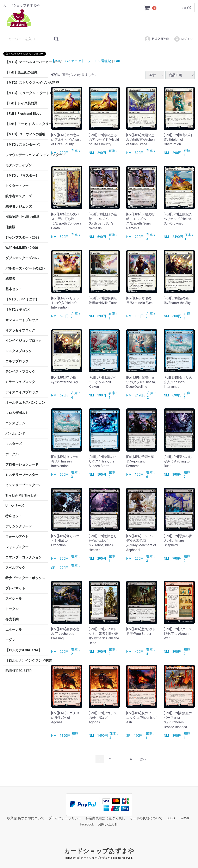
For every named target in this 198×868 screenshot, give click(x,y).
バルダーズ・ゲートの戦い (25, 268)
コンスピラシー (17, 423)
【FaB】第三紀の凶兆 (21, 72)
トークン (12, 609)
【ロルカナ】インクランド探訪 (27, 660)
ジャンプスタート (19, 547)
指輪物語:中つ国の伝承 (22, 217)
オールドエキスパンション (25, 403)
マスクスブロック (19, 351)
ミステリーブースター (22, 475)
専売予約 (12, 619)
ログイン (183, 39)
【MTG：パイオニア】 (22, 299)
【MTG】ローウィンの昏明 (25, 134)
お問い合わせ (108, 824)
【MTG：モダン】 (19, 310)
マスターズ (14, 444)
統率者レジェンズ (19, 206)
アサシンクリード (19, 526)
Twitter (184, 818)
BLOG (171, 818)
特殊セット (14, 516)
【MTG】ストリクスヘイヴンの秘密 (27, 83)
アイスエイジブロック (22, 392)
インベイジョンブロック (24, 341)
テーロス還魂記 (99, 61)
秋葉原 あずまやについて (26, 818)
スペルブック (15, 568)
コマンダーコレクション (24, 557)
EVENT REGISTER (18, 671)
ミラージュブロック (20, 382)
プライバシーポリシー (65, 818)
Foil (117, 61)
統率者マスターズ (19, 196)
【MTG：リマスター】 (22, 176)
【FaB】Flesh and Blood (23, 114)
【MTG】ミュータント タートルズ (27, 93)
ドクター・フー (17, 186)
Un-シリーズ (15, 506)
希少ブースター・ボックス (25, 578)
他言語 (10, 227)
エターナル (14, 630)
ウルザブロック (17, 361)
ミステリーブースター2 (23, 485)
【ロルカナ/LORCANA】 (23, 650)
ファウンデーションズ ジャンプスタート (27, 155)
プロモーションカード (22, 464)
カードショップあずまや (99, 851)
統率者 (10, 279)
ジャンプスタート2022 (22, 237)
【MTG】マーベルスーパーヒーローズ (27, 62)
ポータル (12, 454)
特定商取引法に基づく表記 (105, 818)
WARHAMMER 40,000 (22, 248)
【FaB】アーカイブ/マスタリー (27, 124)
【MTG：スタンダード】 (24, 145)
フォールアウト (17, 537)
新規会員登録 (157, 39)
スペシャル (14, 599)
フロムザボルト (17, 413)
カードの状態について (146, 818)
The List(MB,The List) (21, 495)
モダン (10, 640)
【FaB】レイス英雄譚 (21, 103)
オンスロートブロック (22, 320)
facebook (87, 824)
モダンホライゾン (19, 165)
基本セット (14, 289)
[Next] (143, 759)
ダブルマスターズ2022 (22, 258)
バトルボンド (15, 433)
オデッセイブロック (20, 330)
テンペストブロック (20, 372)
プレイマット (15, 588)
